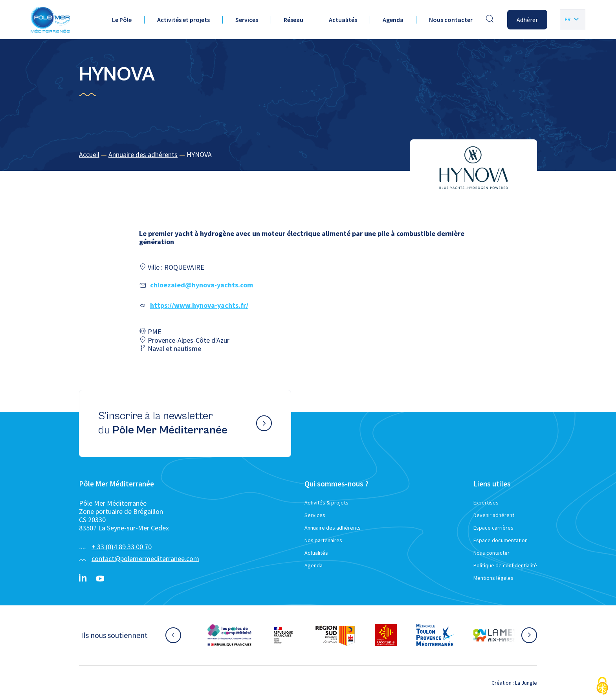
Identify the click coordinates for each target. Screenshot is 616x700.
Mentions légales (493, 578)
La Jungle (526, 683)
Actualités (343, 20)
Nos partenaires (323, 540)
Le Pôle (122, 20)
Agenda (393, 20)
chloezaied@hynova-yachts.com (202, 285)
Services (247, 20)
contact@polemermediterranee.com (145, 558)
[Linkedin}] (83, 579)
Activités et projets (183, 20)
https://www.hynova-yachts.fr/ (199, 305)
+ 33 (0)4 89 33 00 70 (122, 547)
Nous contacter (451, 20)
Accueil (89, 154)
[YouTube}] (100, 579)
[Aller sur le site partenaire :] (229, 635)
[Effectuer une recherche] (490, 20)
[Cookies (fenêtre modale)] (602, 686)
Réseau (293, 20)
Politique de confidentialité (505, 565)
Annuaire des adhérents (143, 154)
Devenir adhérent (494, 515)
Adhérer (527, 20)
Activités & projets (326, 503)
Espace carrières (493, 528)
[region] (308, 155)
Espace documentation (500, 540)
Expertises (486, 503)
